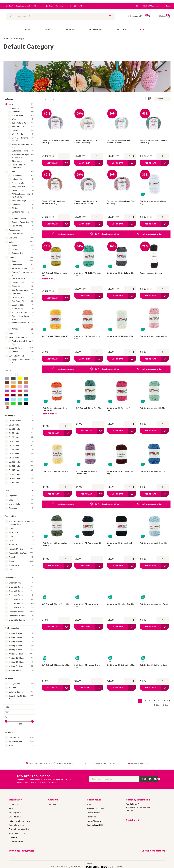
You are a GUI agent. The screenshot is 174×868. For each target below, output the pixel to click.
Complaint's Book (16, 840)
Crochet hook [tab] (11, 573)
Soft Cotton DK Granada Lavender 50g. (88, 477)
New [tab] (7, 708)
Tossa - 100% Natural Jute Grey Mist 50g (55, 138)
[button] (136, 6)
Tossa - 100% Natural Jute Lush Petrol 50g (153, 138)
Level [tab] (7, 486)
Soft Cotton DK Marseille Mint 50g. (152, 413)
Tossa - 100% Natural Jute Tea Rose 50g (120, 201)
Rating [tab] (8, 703)
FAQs (11, 807)
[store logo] (22, 16)
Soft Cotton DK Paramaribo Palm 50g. (56, 551)
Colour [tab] (8, 366)
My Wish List (148, 16)
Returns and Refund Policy (20, 819)
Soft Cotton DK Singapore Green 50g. (153, 614)
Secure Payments (16, 823)
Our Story (52, 803)
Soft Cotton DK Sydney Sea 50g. (121, 676)
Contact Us (13, 803)
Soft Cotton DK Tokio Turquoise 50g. (85, 274)
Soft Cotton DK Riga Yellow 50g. (56, 477)
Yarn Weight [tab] (10, 674)
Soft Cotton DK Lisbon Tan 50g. (120, 614)
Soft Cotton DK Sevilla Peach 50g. (85, 339)
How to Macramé (94, 819)
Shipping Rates (15, 815)
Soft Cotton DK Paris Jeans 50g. (88, 551)
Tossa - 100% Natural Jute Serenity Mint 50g (120, 138)
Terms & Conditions (17, 832)
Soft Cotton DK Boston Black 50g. (121, 551)
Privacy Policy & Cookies (19, 828)
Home (6, 34)
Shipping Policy (15, 811)
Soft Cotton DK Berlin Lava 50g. (120, 274)
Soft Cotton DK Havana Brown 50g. (86, 676)
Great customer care (55, 6)
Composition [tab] (10, 512)
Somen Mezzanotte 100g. (153, 273)
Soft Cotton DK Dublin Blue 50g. (153, 551)
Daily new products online (152, 233)
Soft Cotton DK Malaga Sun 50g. (55, 339)
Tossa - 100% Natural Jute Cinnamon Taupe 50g (87, 201)
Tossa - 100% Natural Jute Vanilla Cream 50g (87, 138)
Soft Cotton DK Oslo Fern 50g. (88, 413)
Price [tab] (7, 713)
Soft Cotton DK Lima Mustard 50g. (52, 274)
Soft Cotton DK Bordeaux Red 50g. (120, 477)
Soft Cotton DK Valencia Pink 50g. (119, 413)
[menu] (87, 27)
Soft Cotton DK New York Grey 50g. (87, 614)
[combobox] (81, 16)
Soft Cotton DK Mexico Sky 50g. (153, 477)
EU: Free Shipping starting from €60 (21, 6)
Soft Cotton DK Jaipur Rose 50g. (154, 339)
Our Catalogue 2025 (95, 823)
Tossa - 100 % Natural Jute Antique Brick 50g (55, 201)
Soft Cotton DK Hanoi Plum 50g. (55, 614)
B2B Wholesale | (152, 6)
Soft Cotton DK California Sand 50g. (153, 676)
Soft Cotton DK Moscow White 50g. (152, 201)
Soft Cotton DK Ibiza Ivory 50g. (120, 339)
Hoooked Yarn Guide (95, 807)
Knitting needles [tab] (12, 624)
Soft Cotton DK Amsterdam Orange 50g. (56, 413)
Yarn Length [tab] (10, 411)
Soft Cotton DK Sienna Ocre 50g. (55, 676)
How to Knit (92, 815)
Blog (89, 803)
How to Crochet (93, 811)
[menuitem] (46, 27)
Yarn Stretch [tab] (10, 728)
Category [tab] (9, 95)
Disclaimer (13, 836)
